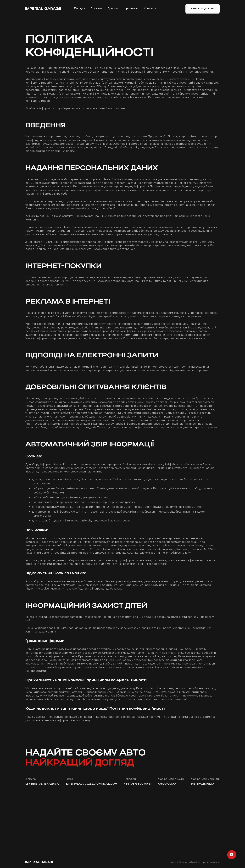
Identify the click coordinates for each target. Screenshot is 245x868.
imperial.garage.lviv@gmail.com (91, 784)
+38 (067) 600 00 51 (138, 784)
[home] (43, 9)
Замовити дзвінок (203, 8)
